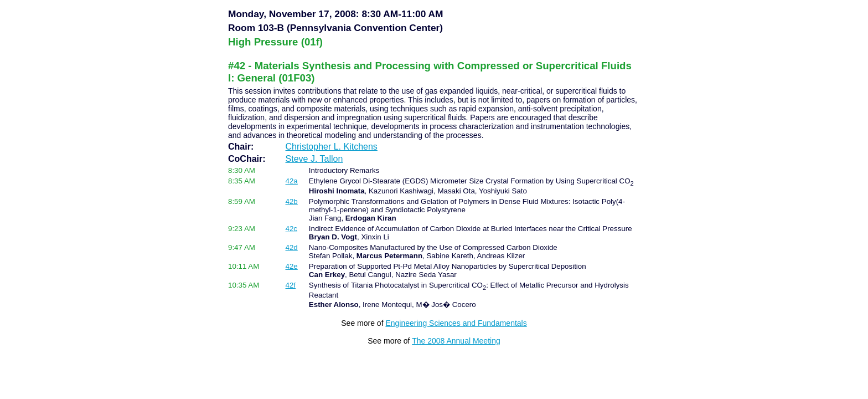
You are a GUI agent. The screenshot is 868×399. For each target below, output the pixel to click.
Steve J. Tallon (314, 159)
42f (291, 285)
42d (292, 247)
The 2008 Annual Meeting (456, 341)
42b (292, 201)
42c (292, 229)
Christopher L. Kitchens (332, 147)
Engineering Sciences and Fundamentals (456, 323)
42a (292, 181)
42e (292, 266)
